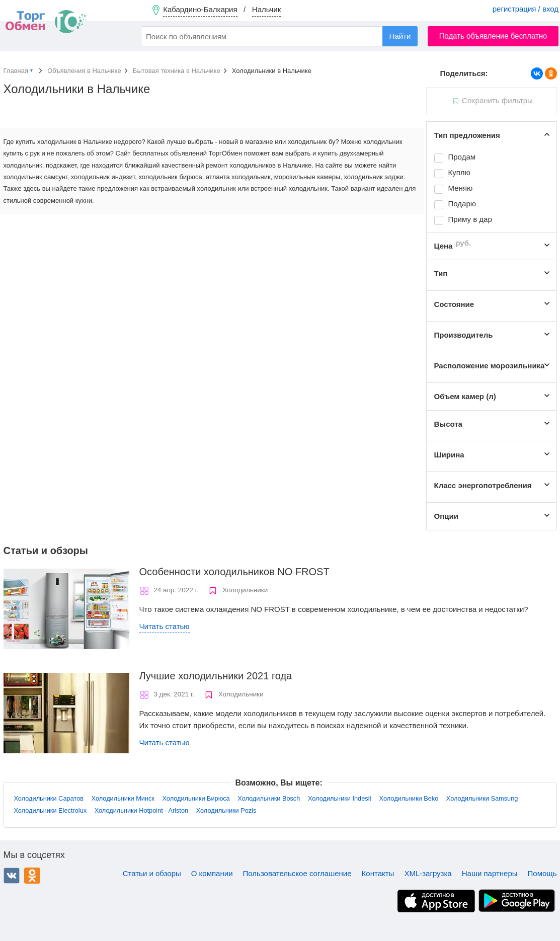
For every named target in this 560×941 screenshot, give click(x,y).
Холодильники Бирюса (196, 798)
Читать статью (165, 626)
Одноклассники (32, 876)
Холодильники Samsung (482, 798)
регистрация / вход (526, 9)
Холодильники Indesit (340, 798)
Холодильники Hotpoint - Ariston (141, 810)
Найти (400, 36)
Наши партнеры (490, 873)
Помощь (542, 873)
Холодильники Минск (123, 798)
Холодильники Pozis (226, 810)
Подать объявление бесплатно (493, 36)
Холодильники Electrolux (51, 810)
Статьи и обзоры (152, 873)
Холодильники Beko (409, 798)
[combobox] (279, 36)
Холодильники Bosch (269, 798)
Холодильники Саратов (49, 798)
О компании (212, 873)
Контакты (378, 873)
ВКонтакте (12, 876)
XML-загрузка (428, 873)
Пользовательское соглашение (297, 873)
